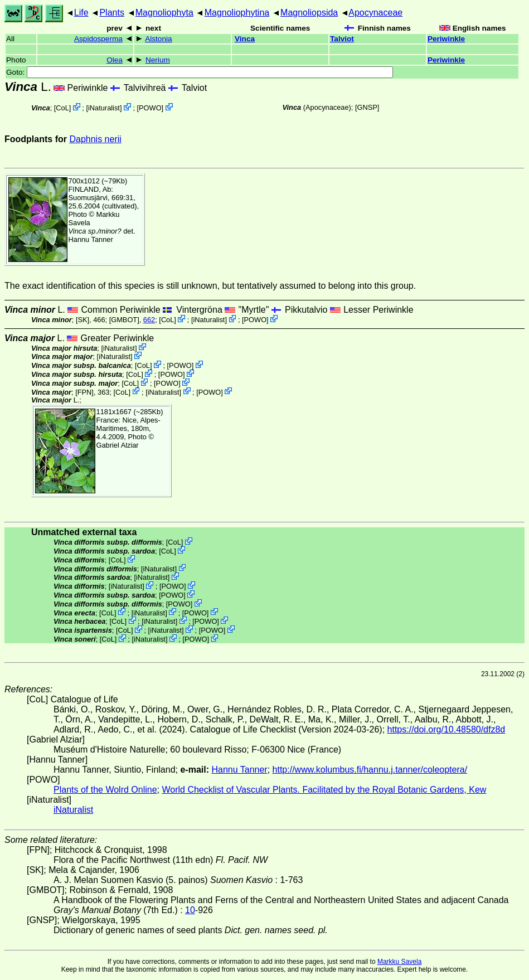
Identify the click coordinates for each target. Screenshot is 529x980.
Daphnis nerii (95, 139)
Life (81, 13)
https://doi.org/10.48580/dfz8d (447, 729)
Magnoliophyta (164, 13)
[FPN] (84, 392)
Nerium (158, 60)
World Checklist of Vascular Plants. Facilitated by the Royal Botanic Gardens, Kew (324, 790)
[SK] (82, 320)
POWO (150, 108)
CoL (62, 108)
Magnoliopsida (309, 13)
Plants (111, 13)
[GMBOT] (124, 320)
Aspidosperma (98, 39)
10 (190, 910)
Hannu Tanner (91, 239)
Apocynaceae (375, 13)
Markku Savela (399, 962)
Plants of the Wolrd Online (105, 790)
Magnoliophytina (237, 13)
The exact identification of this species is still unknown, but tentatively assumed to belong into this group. (210, 286)
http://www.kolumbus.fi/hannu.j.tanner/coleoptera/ (370, 770)
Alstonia (158, 39)
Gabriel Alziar (118, 445)
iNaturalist (104, 108)
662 (149, 320)
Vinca (245, 39)
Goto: (200, 72)
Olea (115, 60)
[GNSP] (367, 107)
